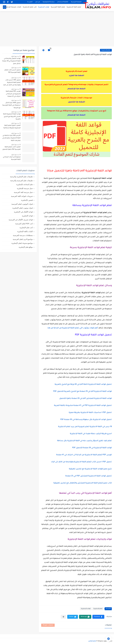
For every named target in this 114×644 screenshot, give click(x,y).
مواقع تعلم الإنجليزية (26, 247)
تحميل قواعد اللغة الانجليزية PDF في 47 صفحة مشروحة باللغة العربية (83, 406)
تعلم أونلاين (92, 641)
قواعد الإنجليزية (44, 7)
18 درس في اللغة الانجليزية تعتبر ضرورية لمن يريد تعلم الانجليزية (85, 427)
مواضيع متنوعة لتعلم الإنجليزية (22, 243)
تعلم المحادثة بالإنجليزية (24, 184)
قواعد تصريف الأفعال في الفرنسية (21, 220)
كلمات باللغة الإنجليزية (25, 231)
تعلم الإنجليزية (106, 50)
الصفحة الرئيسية (76, 2)
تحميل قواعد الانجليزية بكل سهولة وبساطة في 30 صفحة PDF (86, 420)
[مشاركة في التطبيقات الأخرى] (63, 617)
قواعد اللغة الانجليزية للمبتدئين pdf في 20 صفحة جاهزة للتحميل (85, 398)
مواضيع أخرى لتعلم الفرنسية (23, 239)
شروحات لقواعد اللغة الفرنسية (22, 196)
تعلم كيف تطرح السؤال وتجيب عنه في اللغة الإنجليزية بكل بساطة (84, 441)
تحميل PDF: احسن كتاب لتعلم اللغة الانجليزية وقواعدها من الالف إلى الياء (82, 462)
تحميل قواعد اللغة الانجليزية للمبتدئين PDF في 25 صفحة (89, 476)
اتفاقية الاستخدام (63, 2)
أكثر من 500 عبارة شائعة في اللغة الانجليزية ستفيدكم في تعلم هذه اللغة (11, 138)
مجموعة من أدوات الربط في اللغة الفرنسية (12, 158)
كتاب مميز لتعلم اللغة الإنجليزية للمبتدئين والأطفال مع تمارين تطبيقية (83, 483)
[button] (98, 617)
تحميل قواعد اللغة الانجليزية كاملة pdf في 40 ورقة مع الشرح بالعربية (83, 384)
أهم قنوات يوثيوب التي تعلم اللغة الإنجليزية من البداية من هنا (73, 328)
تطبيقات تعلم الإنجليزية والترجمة (21, 177)
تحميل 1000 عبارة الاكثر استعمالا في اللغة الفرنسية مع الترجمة (12, 105)
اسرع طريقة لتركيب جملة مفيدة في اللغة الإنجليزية (91, 434)
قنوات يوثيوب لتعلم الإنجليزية (23, 208)
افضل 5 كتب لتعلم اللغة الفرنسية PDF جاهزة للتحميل (11, 148)
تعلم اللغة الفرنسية (58, 7)
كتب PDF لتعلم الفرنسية (24, 224)
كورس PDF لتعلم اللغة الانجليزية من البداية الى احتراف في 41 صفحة (84, 455)
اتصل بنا (30, 2)
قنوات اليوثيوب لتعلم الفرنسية (22, 204)
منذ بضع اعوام (15, 56)
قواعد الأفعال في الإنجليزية (23, 212)
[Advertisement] (57, 29)
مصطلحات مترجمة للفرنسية (23, 235)
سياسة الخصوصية (49, 2)
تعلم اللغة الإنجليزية (74, 7)
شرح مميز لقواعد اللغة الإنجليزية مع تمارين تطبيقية (90, 469)
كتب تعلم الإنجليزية (26, 227)
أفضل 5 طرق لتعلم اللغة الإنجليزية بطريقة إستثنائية (12, 127)
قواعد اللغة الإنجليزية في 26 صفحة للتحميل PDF (92, 448)
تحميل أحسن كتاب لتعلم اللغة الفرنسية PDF (13, 71)
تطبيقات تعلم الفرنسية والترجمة (21, 180)
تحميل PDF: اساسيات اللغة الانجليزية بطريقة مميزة (90, 413)
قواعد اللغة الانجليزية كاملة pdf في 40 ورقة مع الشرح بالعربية (12, 117)
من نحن (38, 2)
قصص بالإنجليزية (27, 200)
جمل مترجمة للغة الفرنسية (23, 192)
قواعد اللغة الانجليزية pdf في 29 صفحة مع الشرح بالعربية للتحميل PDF (82, 391)
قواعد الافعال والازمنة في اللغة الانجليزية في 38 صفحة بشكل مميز (11, 61)
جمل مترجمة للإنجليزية (25, 188)
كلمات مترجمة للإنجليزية (13, 7)
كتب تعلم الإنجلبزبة (30, 7)
